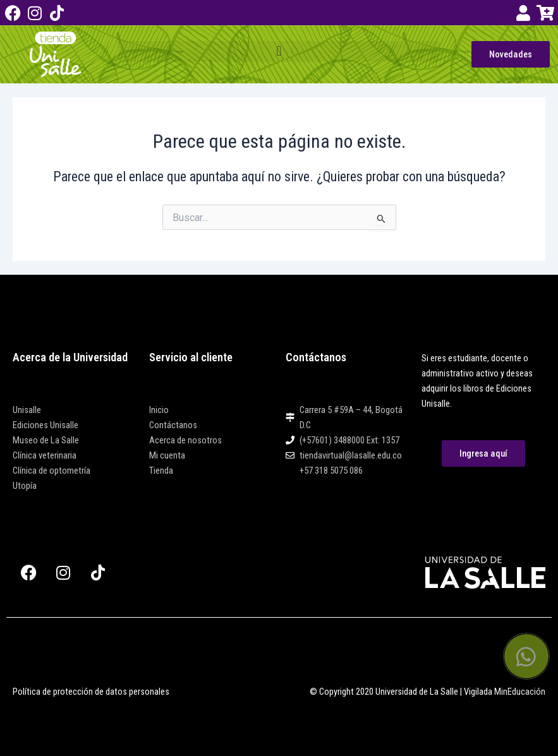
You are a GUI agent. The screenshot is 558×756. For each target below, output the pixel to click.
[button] (279, 51)
